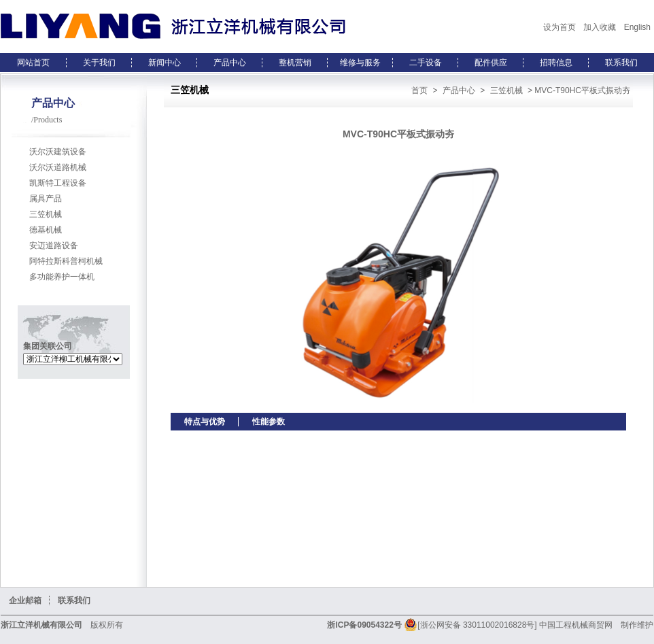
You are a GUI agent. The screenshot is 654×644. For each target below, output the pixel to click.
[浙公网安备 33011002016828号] (470, 625)
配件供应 (491, 63)
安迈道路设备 (54, 245)
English (637, 27)
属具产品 (46, 199)
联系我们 (621, 63)
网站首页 (33, 63)
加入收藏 (600, 27)
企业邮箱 (25, 600)
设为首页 (560, 27)
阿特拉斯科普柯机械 (66, 261)
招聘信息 (556, 63)
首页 (419, 90)
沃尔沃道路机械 (58, 167)
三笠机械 (46, 214)
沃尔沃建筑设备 (58, 152)
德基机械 (46, 230)
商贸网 (600, 625)
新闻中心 (165, 63)
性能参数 (269, 422)
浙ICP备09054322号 (364, 625)
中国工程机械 (564, 625)
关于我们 (99, 63)
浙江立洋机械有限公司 (41, 625)
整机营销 (295, 63)
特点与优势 (205, 422)
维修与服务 (360, 63)
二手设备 (426, 63)
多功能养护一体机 (62, 277)
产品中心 (230, 63)
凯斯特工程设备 (58, 183)
